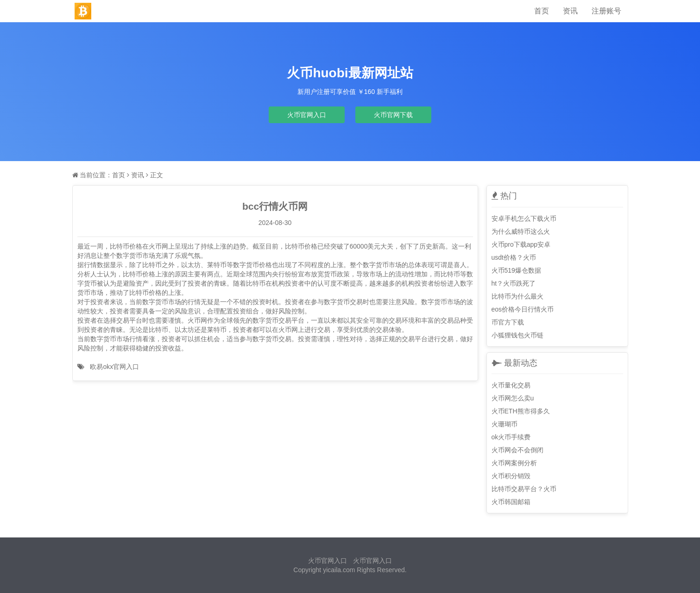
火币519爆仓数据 (516, 270)
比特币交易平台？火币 (524, 489)
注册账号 (606, 11)
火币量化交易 (511, 385)
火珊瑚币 (505, 424)
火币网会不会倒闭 (517, 450)
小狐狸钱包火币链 (517, 335)
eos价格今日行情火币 (523, 309)
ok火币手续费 (511, 437)
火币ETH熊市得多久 (521, 411)
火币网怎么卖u (513, 398)
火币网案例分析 (514, 463)
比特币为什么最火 (517, 296)
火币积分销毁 (511, 476)
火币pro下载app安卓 (521, 244)
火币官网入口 (307, 115)
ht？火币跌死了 (514, 283)
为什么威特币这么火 (521, 231)
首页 (542, 11)
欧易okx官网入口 (114, 367)
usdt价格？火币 (514, 257)
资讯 (570, 11)
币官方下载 (508, 322)
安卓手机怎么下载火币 (524, 218)
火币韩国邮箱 (511, 502)
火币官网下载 (393, 115)
